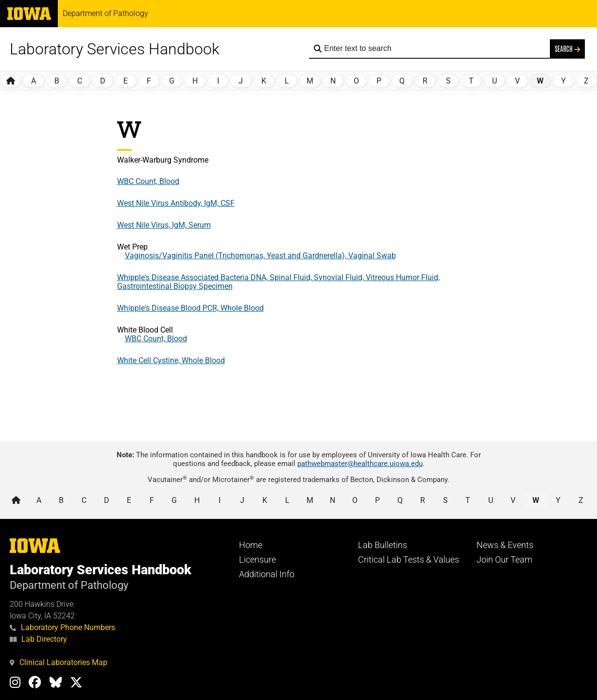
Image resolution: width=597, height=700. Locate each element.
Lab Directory (38, 639)
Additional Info (267, 574)
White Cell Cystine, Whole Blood (171, 360)
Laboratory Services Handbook (115, 49)
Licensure (257, 560)
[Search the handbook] (435, 49)
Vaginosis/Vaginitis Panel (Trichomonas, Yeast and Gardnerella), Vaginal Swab (260, 256)
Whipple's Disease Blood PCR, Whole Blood (190, 308)
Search (567, 49)
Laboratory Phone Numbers (62, 627)
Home (251, 545)
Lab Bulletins (383, 545)
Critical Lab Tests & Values (409, 560)
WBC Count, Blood (148, 181)
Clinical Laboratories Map (59, 662)
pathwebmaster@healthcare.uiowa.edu (360, 464)
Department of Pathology (105, 14)
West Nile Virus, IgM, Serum (164, 225)
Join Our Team (504, 560)
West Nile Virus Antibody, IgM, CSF (176, 203)
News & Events (505, 545)
